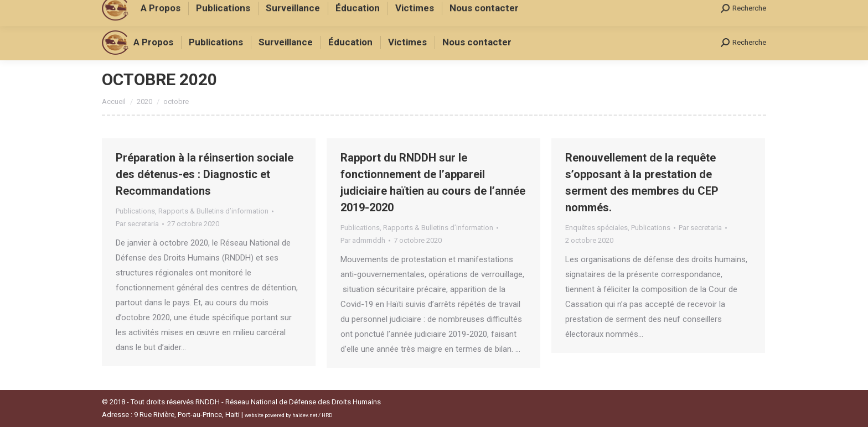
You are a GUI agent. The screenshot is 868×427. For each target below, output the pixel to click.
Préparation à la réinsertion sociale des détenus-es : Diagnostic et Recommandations (205, 174)
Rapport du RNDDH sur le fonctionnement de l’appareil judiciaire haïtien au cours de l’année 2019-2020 (433, 183)
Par (137, 224)
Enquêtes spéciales (596, 228)
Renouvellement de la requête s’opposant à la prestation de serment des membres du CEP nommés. (642, 183)
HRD (327, 415)
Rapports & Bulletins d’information (213, 211)
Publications (135, 211)
